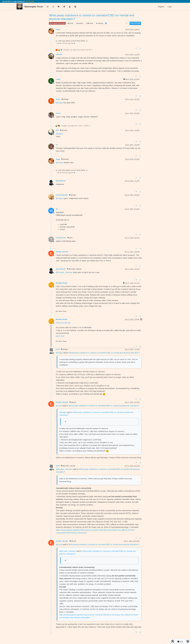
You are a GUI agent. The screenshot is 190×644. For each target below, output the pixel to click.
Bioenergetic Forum (34, 7)
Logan (58, 79)
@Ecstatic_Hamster (74, 269)
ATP (57, 130)
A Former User (61, 238)
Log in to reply (135, 23)
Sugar (58, 29)
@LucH (73, 402)
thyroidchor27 (61, 181)
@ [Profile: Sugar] (59, 103)
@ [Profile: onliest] (59, 134)
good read (60, 336)
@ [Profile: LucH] (59, 406)
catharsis (59, 54)
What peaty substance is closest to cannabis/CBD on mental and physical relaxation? (104, 353)
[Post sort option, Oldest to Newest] (127, 23)
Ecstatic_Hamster (62, 252)
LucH (58, 349)
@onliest (64, 130)
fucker (58, 99)
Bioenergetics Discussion (57, 23)
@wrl (70, 238)
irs (57, 145)
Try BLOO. (30, 1)
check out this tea (63, 323)
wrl (57, 209)
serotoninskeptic (62, 195)
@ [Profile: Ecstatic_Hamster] (64, 272)
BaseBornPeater (62, 283)
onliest (58, 113)
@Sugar (65, 99)
